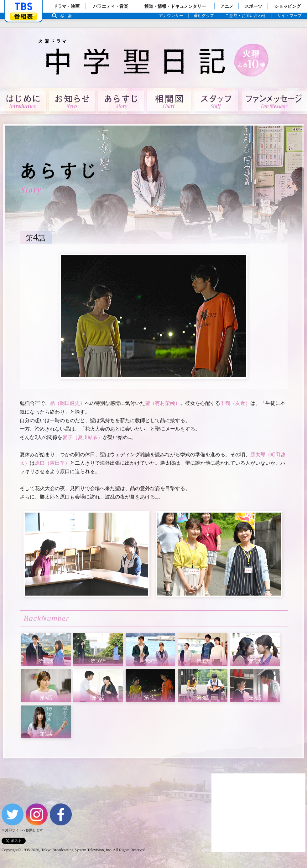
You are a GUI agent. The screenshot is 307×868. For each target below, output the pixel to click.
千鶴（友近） (235, 403)
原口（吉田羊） (52, 463)
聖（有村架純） (163, 403)
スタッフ (216, 101)
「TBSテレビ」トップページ (23, 7)
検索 (68, 16)
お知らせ (72, 101)
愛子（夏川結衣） (83, 437)
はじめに (23, 101)
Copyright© (11, 850)
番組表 (23, 16)
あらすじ (121, 101)
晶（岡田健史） (67, 403)
